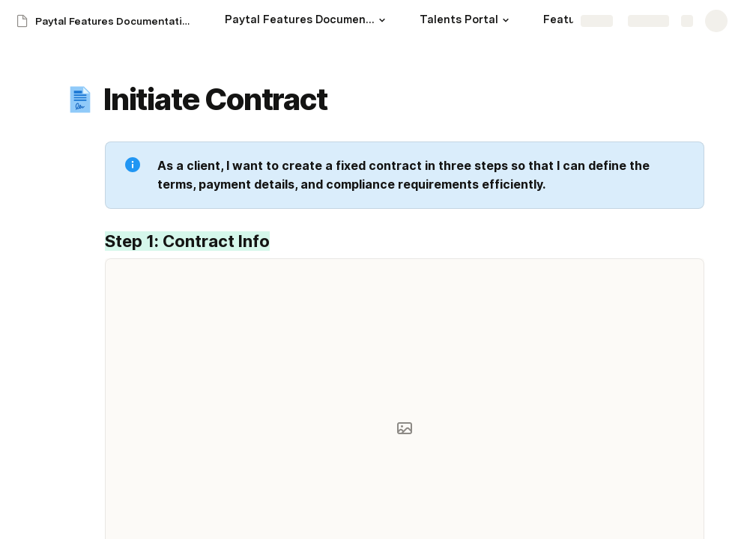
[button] (382, 20)
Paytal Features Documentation (115, 21)
